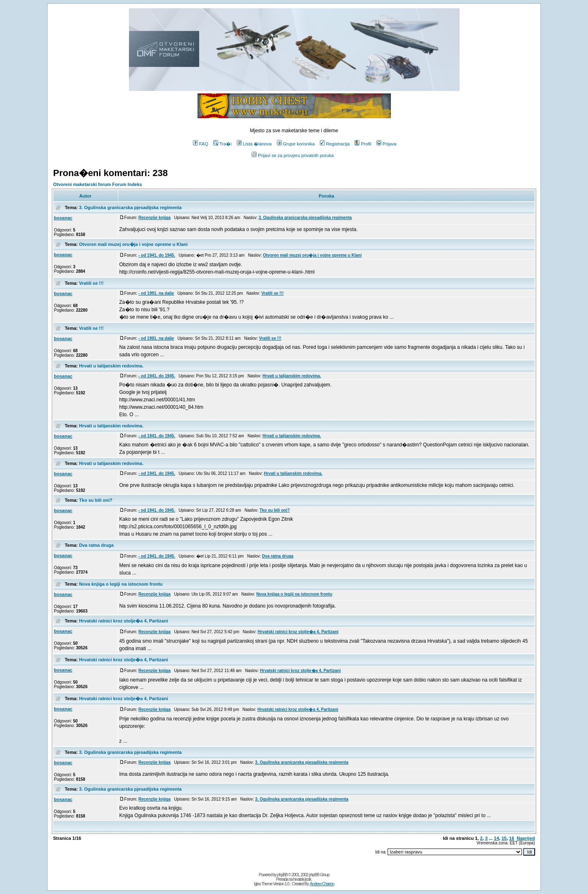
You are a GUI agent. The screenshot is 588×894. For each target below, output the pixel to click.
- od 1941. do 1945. (157, 255)
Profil (363, 144)
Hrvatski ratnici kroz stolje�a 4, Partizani (123, 621)
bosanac (63, 218)
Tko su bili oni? (96, 500)
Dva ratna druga (96, 545)
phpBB (282, 875)
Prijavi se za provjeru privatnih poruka (293, 155)
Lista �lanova (254, 144)
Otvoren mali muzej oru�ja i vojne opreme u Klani (133, 244)
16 (512, 838)
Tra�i (223, 144)
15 (504, 838)
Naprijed (526, 838)
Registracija (335, 144)
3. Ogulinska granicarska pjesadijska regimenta (130, 207)
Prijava (387, 144)
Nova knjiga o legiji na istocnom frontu (121, 584)
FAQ (201, 144)
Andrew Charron (322, 884)
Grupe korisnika (296, 144)
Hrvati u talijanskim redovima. (111, 366)
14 (496, 838)
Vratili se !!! (91, 283)
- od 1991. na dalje (156, 293)
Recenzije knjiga (155, 218)
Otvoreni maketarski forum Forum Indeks (98, 184)
